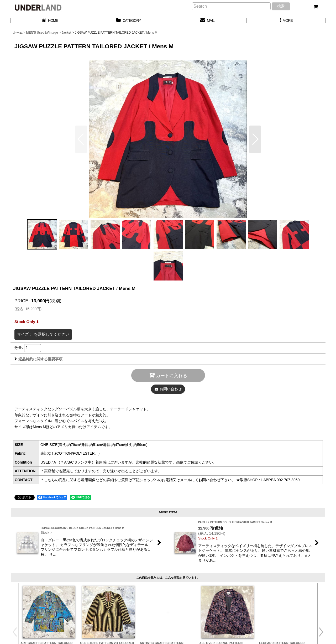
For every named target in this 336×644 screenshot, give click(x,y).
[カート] (316, 7)
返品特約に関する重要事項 (38, 359)
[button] (286, 21)
